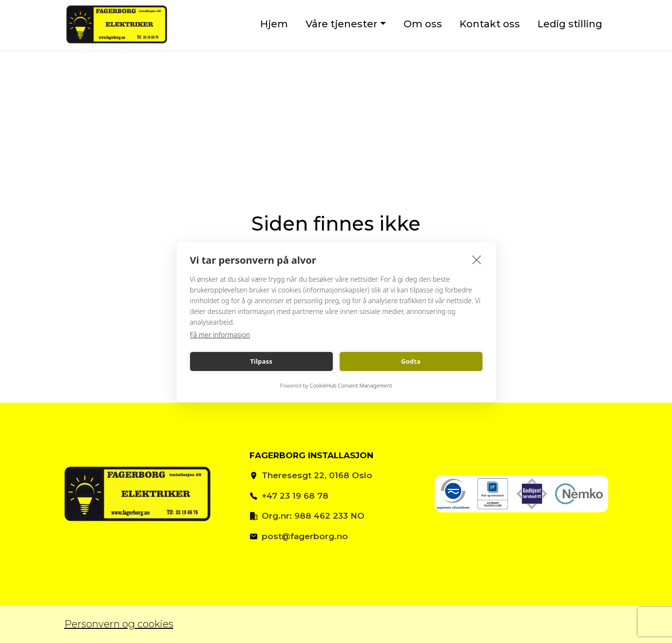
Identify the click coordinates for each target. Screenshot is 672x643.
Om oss (423, 24)
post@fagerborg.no (305, 536)
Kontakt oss (490, 24)
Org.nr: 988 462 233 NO (313, 516)
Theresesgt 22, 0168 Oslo (317, 475)
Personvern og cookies (119, 624)
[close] (477, 259)
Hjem (274, 24)
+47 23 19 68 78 (295, 496)
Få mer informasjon (220, 335)
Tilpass (261, 361)
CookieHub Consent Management (351, 385)
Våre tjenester (341, 24)
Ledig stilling (570, 24)
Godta (411, 361)
